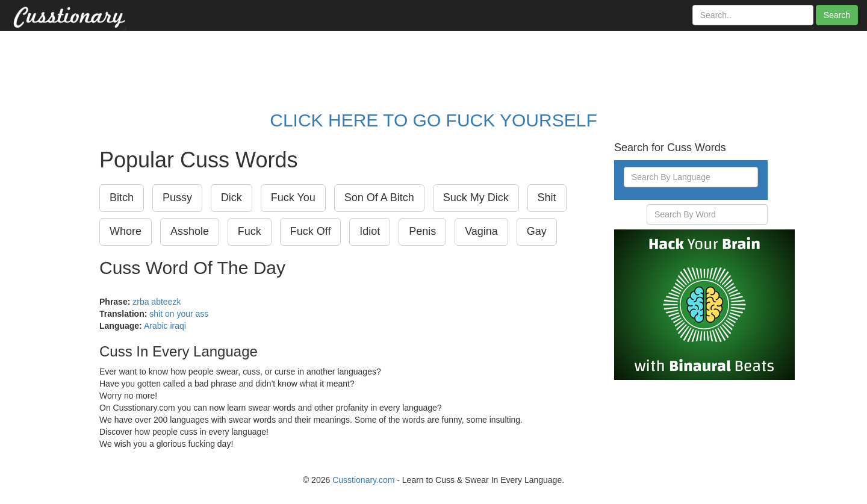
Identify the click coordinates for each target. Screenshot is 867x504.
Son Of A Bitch (379, 198)
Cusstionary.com (363, 480)
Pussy (177, 198)
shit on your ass (179, 314)
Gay (537, 231)
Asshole (190, 231)
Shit (547, 198)
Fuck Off (311, 231)
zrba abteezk (157, 302)
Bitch (122, 198)
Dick (232, 198)
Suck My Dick (476, 198)
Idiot (370, 231)
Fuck (250, 231)
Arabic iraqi (165, 326)
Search (837, 15)
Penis (422, 231)
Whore (126, 231)
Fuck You (293, 198)
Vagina (481, 231)
